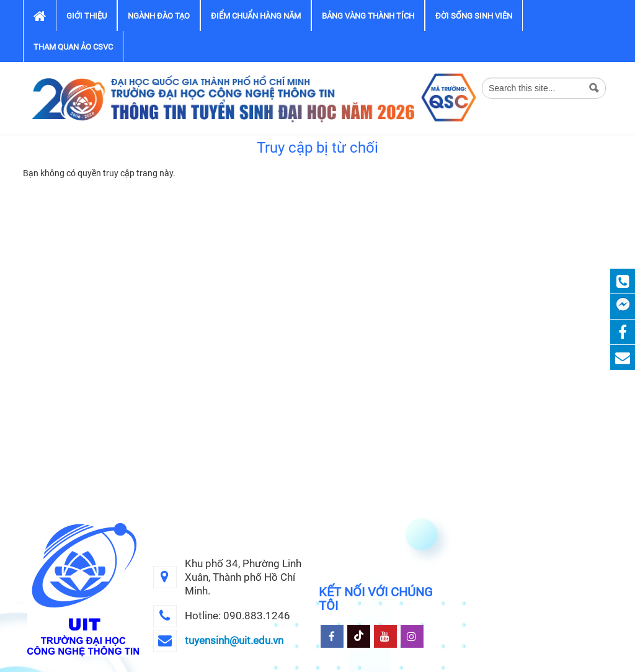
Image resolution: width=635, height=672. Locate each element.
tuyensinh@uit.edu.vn (234, 640)
